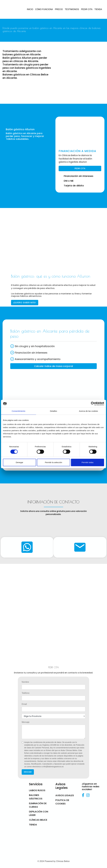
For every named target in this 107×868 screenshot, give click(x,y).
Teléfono (26, 693)
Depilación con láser (39, 813)
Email (24, 704)
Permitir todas (88, 462)
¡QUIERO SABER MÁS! (25, 303)
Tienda (33, 825)
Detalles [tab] (54, 411)
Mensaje (26, 722)
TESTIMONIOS (72, 9)
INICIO (30, 9)
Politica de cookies (62, 802)
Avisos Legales (65, 795)
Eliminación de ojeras (38, 805)
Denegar (20, 462)
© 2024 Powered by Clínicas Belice (53, 861)
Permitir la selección (53, 462)
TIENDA (98, 9)
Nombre (25, 682)
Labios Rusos (37, 790)
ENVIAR (28, 772)
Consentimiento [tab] (19, 411)
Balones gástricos (36, 797)
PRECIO (59, 9)
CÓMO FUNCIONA (44, 9)
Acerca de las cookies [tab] (89, 411)
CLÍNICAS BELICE (38, 820)
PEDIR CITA (87, 9)
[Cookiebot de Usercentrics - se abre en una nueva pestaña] (93, 404)
